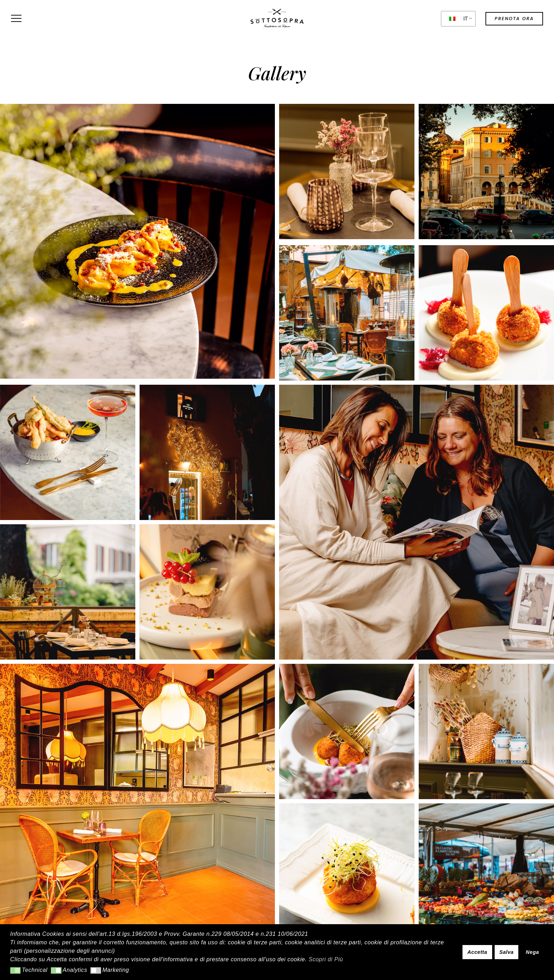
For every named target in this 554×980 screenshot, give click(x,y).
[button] (15, 970)
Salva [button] (506, 952)
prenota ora (514, 19)
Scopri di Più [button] (326, 959)
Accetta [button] (477, 952)
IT (459, 19)
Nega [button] (532, 952)
